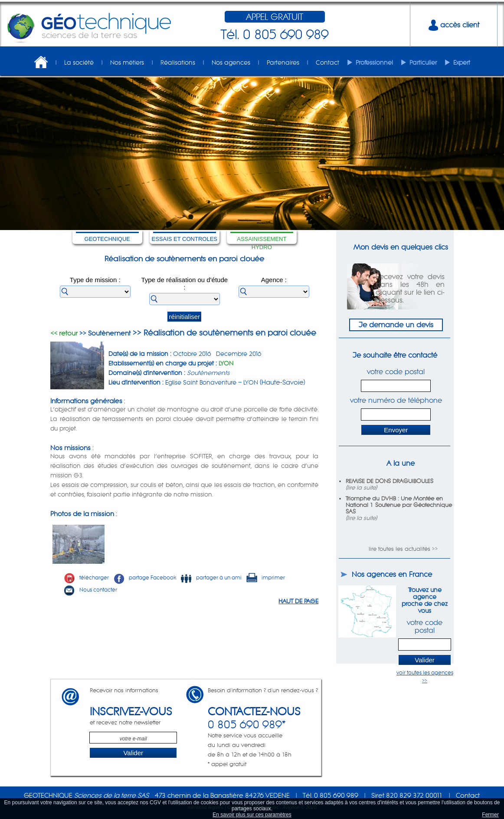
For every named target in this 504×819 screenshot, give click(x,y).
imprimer (265, 577)
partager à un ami (211, 577)
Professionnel (374, 62)
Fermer (490, 815)
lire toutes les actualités (399, 549)
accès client (454, 25)
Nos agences (231, 62)
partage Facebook (145, 577)
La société (79, 62)
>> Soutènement (104, 333)
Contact (327, 62)
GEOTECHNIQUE (107, 239)
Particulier (423, 62)
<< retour (64, 333)
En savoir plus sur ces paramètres (252, 815)
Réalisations (178, 62)
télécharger (86, 577)
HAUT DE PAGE (298, 601)
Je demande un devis (396, 325)
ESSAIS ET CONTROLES (185, 239)
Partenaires (283, 62)
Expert (462, 62)
